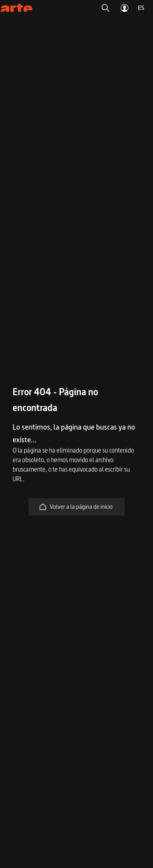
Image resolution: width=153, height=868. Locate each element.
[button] (106, 8)
